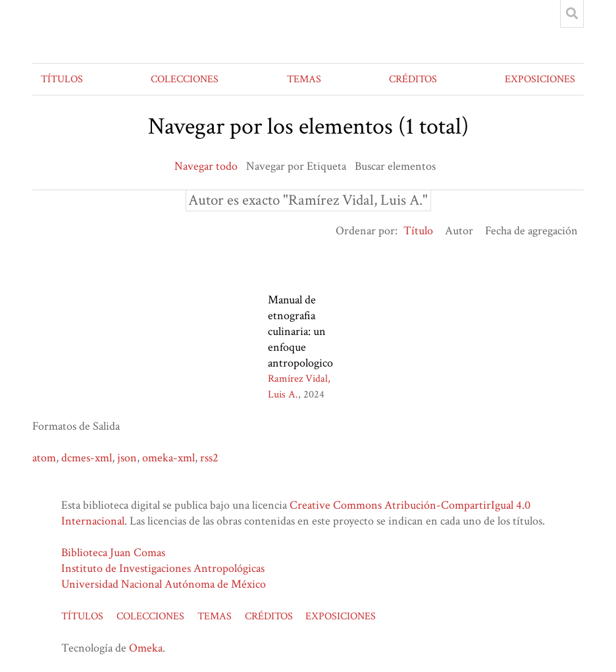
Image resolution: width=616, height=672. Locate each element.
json (127, 458)
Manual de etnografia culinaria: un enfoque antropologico (300, 331)
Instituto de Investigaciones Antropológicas (163, 568)
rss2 (209, 458)
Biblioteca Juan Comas (113, 553)
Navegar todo (206, 166)
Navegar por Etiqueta (296, 166)
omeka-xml (168, 458)
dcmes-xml (87, 458)
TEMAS (304, 79)
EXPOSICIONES (540, 79)
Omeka (146, 648)
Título (418, 231)
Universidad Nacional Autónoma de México (164, 584)
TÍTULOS (62, 79)
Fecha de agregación (531, 231)
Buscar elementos (395, 166)
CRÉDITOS (413, 79)
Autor (459, 231)
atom (44, 458)
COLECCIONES (185, 79)
